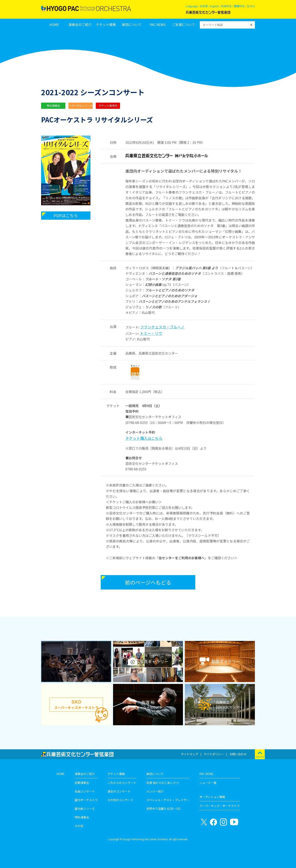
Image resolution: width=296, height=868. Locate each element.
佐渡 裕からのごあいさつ (162, 783)
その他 (79, 826)
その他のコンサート (120, 800)
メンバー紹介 (155, 791)
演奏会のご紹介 (80, 25)
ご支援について (184, 25)
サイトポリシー (214, 754)
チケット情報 (106, 25)
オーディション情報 (212, 797)
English (214, 6)
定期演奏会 (82, 783)
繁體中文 (239, 6)
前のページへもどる (148, 582)
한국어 (251, 6)
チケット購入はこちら (144, 438)
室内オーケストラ (86, 800)
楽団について (132, 25)
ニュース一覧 (208, 783)
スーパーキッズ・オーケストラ (220, 806)
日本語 (204, 6)
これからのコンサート (122, 783)
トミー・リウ (151, 333)
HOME (54, 25)
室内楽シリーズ (85, 809)
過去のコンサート (119, 791)
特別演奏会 (82, 817)
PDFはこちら (66, 215)
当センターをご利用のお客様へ (182, 558)
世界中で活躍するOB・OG (163, 809)
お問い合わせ (238, 754)
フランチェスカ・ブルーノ (162, 327)
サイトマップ (190, 754)
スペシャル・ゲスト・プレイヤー (168, 800)
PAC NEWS (158, 25)
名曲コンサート (85, 791)
